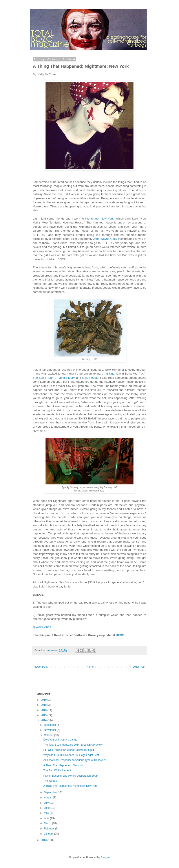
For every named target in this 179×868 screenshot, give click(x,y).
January (49, 834)
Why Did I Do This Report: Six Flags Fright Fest (71, 755)
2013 (44, 840)
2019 (44, 700)
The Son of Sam (44, 378)
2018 (44, 705)
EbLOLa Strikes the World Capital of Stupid (69, 750)
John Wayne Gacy (105, 239)
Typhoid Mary (66, 378)
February (50, 829)
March (48, 823)
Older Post (139, 667)
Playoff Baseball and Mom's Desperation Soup (70, 776)
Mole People (90, 378)
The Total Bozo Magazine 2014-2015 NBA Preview (73, 745)
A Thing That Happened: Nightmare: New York (70, 786)
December (50, 725)
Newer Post (41, 667)
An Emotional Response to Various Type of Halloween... (76, 760)
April (47, 818)
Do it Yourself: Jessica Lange (60, 740)
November (50, 730)
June (47, 808)
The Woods (50, 781)
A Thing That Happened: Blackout (63, 765)
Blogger (105, 857)
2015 (44, 715)
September (51, 792)
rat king (109, 374)
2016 (44, 710)
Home (90, 667)
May (47, 813)
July (47, 803)
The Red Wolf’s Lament (57, 770)
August (48, 798)
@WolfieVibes (42, 627)
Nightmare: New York (100, 219)
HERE (120, 635)
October (49, 735)
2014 (44, 720)
